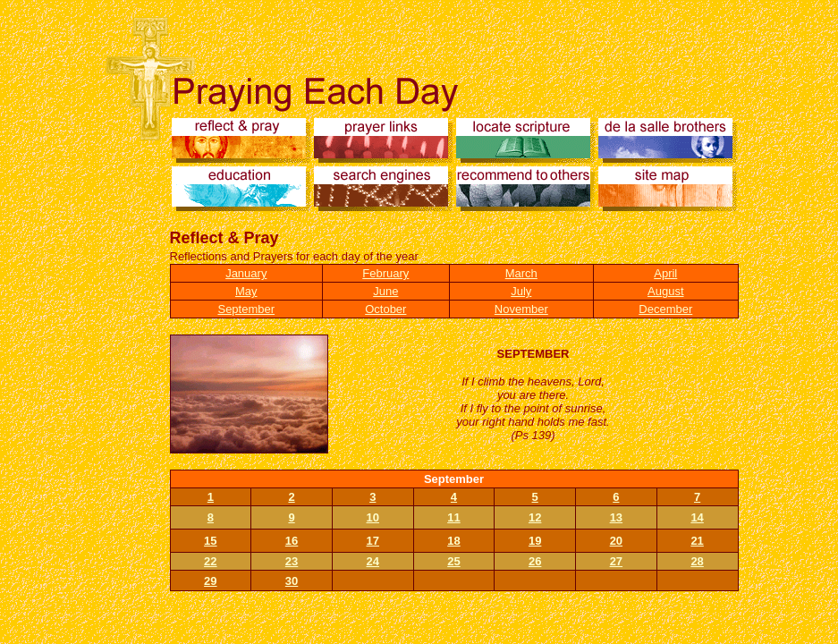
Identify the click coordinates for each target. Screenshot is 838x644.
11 (453, 517)
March (521, 273)
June (385, 291)
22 (210, 561)
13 (616, 517)
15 (210, 541)
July (521, 291)
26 (535, 561)
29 (210, 581)
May (246, 291)
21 (697, 541)
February (385, 273)
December (665, 309)
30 (292, 581)
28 (697, 561)
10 (373, 517)
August (665, 291)
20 (616, 541)
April (665, 273)
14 (697, 517)
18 (453, 541)
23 (292, 561)
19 (535, 541)
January (246, 273)
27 (616, 561)
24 (373, 561)
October (385, 309)
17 (373, 541)
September (246, 309)
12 (535, 517)
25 (453, 561)
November (521, 309)
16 (292, 541)
